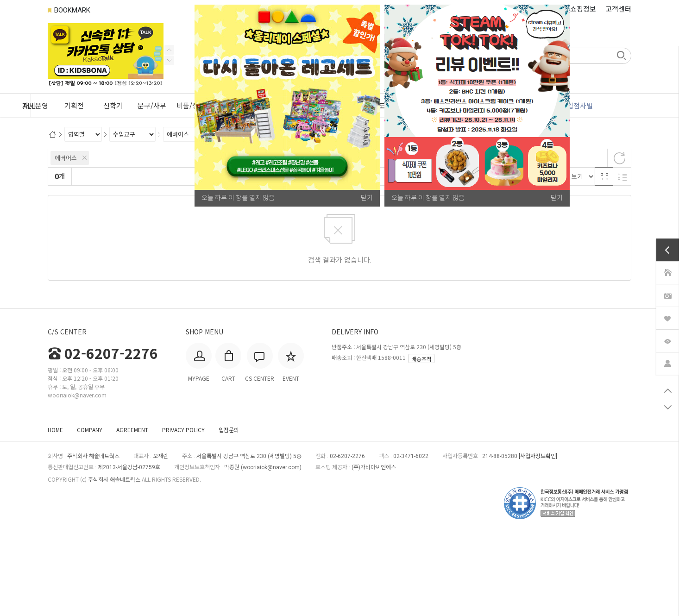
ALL (64, 106)
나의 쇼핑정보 (576, 9)
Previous (169, 60)
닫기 (557, 198)
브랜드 (62, 195)
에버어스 (66, 238)
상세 (59, 216)
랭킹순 (85, 257)
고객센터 (618, 9)
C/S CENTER (67, 412)
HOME (55, 510)
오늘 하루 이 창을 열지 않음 (428, 198)
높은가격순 (192, 257)
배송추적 (421, 439)
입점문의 (229, 510)
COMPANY (90, 510)
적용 (218, 217)
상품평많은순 (232, 257)
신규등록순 (116, 257)
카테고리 (65, 158)
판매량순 (269, 257)
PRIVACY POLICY (183, 510)
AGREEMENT (132, 510)
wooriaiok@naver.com (271, 547)
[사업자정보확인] (538, 536)
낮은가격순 (154, 257)
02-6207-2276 (103, 433)
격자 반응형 (604, 257)
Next (169, 50)
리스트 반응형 (622, 257)
